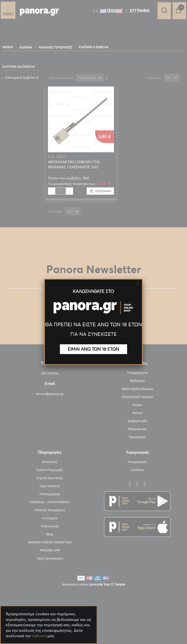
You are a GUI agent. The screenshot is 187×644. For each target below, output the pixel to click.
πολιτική (39, 636)
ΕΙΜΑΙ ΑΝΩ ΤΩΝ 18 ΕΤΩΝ (93, 349)
